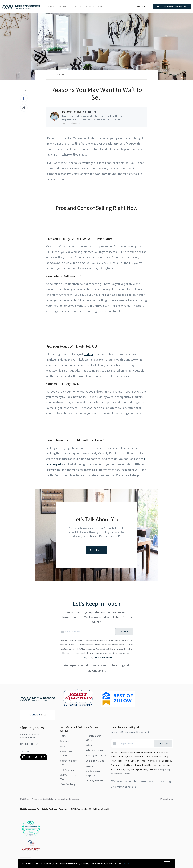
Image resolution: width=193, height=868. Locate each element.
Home (51, 6)
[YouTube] (32, 744)
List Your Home (68, 770)
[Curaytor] (34, 760)
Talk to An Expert (94, 750)
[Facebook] (21, 744)
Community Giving (95, 761)
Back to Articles (58, 75)
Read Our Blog (68, 784)
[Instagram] (37, 744)
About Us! (65, 6)
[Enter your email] (90, 632)
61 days (88, 354)
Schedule (65, 741)
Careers (90, 766)
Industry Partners (94, 780)
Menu (142, 7)
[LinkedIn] (27, 744)
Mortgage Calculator (96, 756)
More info (128, 864)
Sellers (89, 745)
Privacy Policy (167, 799)
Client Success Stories (89, 6)
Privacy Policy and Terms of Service (96, 657)
